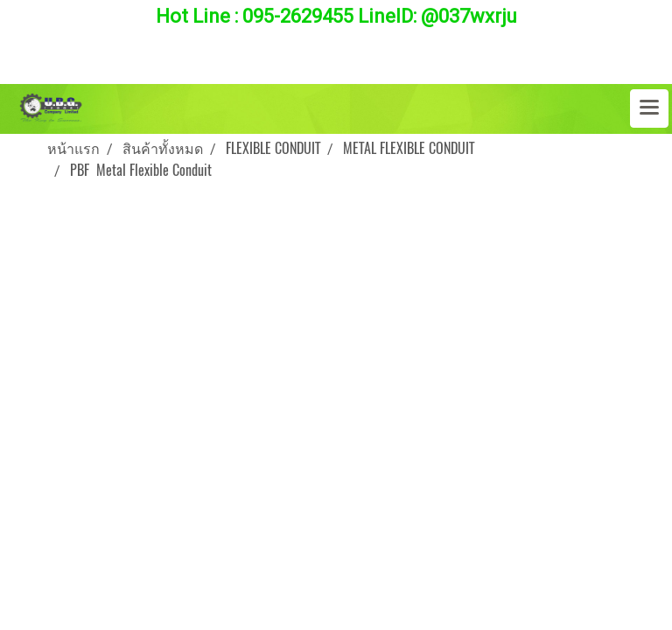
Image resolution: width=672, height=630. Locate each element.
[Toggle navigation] (649, 108)
